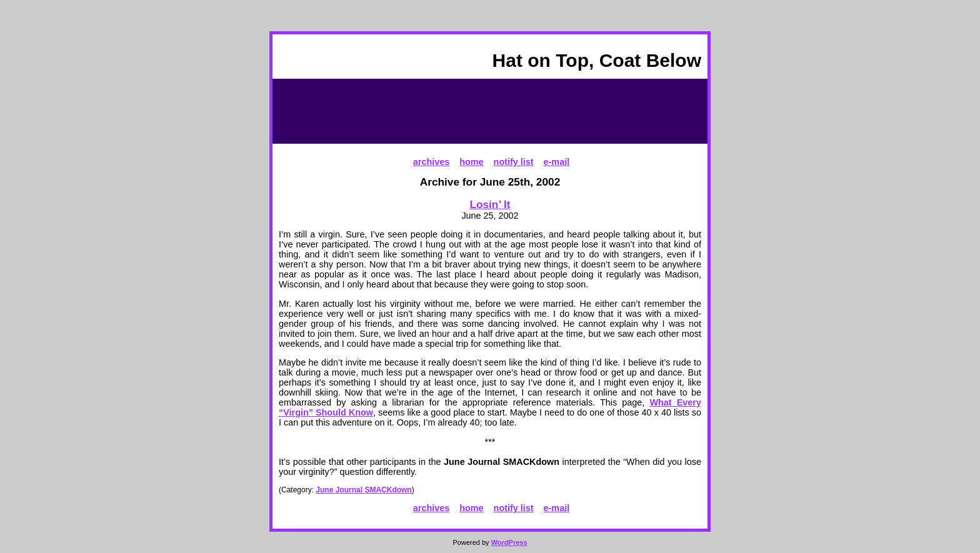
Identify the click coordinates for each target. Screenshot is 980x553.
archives (431, 162)
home (471, 162)
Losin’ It (490, 204)
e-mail (557, 162)
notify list (514, 162)
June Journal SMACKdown (363, 490)
